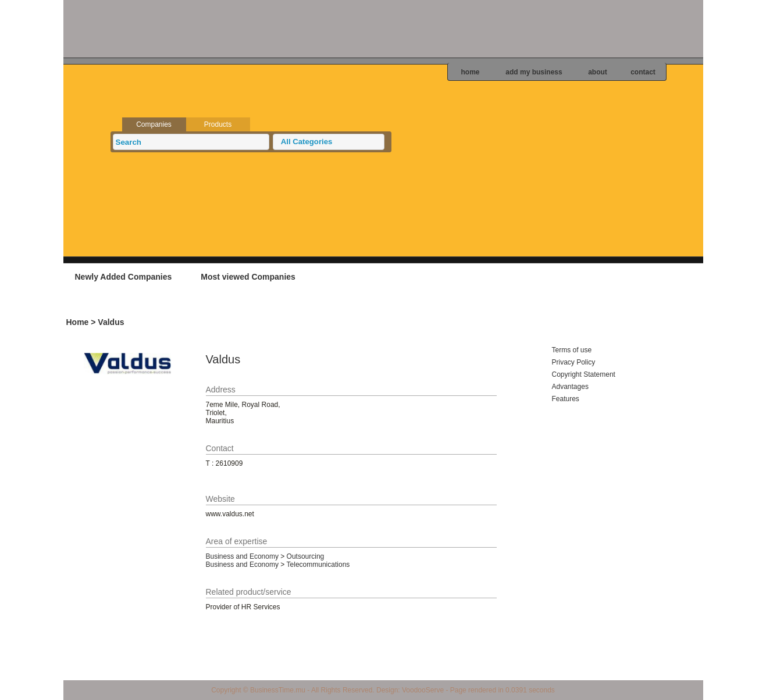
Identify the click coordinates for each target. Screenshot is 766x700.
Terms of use (572, 350)
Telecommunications (318, 565)
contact (643, 72)
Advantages (570, 387)
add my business (534, 72)
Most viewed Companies (248, 277)
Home (78, 322)
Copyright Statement (584, 374)
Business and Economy (242, 556)
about (598, 72)
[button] (329, 142)
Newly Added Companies (124, 277)
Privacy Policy (574, 362)
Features (566, 399)
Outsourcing (306, 556)
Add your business (630, 276)
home (470, 72)
